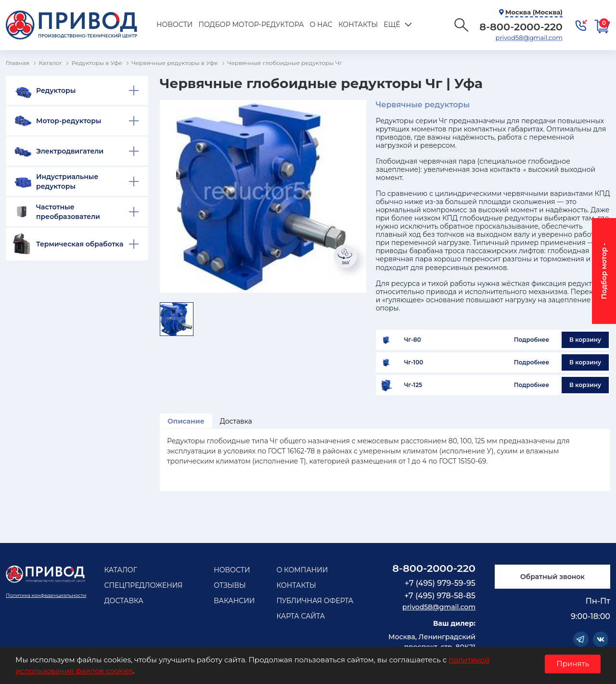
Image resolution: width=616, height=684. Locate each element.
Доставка (236, 421)
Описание (186, 421)
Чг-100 (414, 362)
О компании (302, 570)
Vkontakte (601, 639)
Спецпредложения (143, 585)
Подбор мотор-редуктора (251, 25)
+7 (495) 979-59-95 (440, 583)
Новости (174, 25)
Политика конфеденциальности (46, 595)
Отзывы (230, 585)
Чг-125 (413, 385)
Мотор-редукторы (69, 121)
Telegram (581, 639)
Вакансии (234, 601)
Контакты (358, 25)
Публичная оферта (315, 601)
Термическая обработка (80, 244)
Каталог (120, 570)
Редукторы (56, 90)
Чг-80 (413, 340)
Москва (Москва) (534, 12)
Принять (573, 664)
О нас (321, 25)
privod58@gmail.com (529, 38)
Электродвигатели (70, 151)
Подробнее (532, 340)
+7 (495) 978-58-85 (440, 596)
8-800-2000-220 (434, 568)
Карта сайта (301, 616)
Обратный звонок (552, 577)
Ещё (392, 25)
